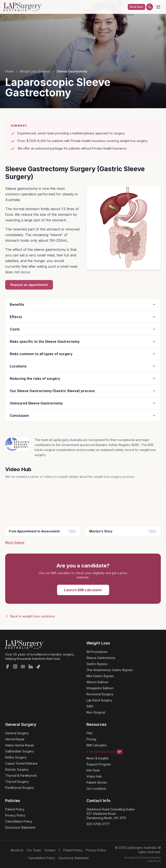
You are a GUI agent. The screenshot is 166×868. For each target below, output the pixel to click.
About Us (17, 850)
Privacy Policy (15, 815)
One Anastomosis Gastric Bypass (110, 670)
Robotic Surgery (17, 769)
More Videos (15, 542)
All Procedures (97, 652)
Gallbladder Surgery (20, 751)
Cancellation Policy (19, 821)
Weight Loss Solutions (35, 71)
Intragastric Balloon (100, 688)
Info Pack (93, 770)
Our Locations (96, 788)
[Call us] (150, 7)
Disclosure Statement (20, 827)
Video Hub (94, 776)
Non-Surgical (96, 712)
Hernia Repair (15, 739)
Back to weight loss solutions (30, 616)
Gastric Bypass (97, 664)
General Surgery (17, 733)
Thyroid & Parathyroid (21, 775)
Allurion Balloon (97, 682)
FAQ (89, 733)
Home (9, 71)
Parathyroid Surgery (20, 788)
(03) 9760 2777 (98, 824)
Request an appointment (29, 285)
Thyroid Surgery (17, 782)
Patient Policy (15, 809)
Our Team (34, 850)
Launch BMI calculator (83, 590)
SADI (90, 706)
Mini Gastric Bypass (100, 676)
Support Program (99, 764)
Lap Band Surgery (99, 700)
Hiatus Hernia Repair (20, 745)
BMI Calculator (97, 745)
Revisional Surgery (100, 694)
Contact (50, 850)
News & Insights (98, 758)
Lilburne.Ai (154, 861)
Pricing (91, 739)
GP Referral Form (105, 752)
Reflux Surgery (16, 757)
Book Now (136, 7)
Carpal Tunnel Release (21, 763)
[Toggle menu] (158, 7)
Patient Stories (97, 782)
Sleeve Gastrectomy (101, 658)
